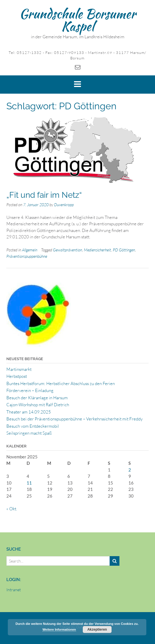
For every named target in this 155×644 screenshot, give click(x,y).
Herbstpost (17, 376)
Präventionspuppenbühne (27, 256)
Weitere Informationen (59, 630)
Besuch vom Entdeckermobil (33, 426)
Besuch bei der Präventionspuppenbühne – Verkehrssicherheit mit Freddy (74, 419)
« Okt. (12, 509)
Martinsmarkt (19, 369)
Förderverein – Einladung (30, 390)
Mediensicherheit (97, 250)
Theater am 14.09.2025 (29, 412)
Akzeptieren (97, 630)
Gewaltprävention (68, 250)
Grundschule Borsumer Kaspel (78, 20)
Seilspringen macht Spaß (29, 433)
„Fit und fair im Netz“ (44, 195)
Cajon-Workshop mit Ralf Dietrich (38, 405)
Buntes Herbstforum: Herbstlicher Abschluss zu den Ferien (61, 383)
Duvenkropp (64, 205)
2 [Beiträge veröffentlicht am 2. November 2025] (130, 470)
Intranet (14, 590)
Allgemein (30, 250)
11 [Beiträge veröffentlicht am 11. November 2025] (29, 483)
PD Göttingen (124, 250)
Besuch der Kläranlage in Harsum (37, 398)
